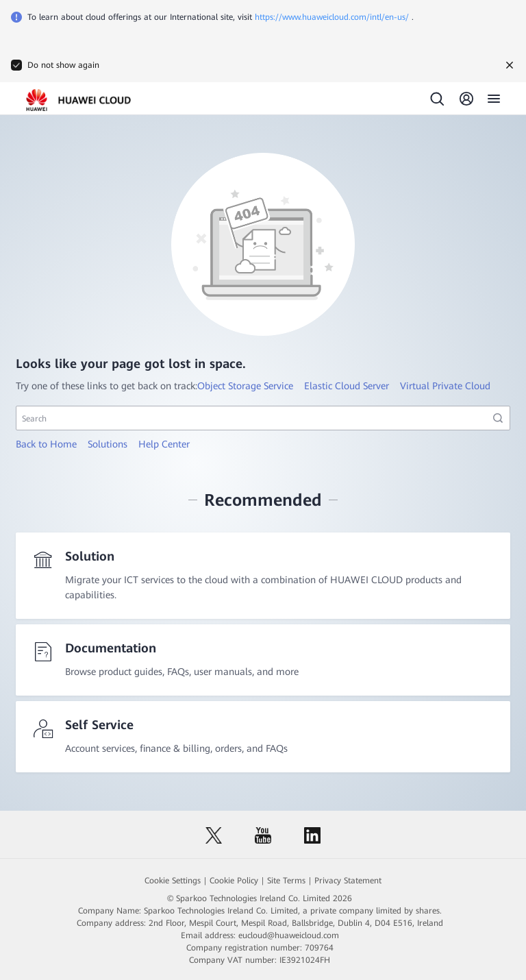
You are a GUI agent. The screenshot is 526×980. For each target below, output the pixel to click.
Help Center (164, 444)
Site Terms (286, 881)
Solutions (108, 444)
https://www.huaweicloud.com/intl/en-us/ (332, 17)
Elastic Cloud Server (347, 386)
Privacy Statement (348, 881)
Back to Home (46, 444)
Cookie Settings (173, 881)
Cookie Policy (234, 881)
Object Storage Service (245, 386)
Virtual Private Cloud (445, 386)
